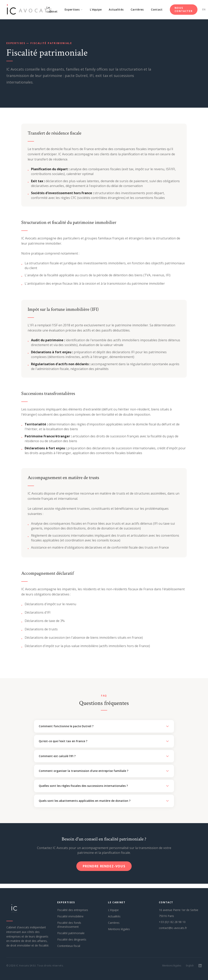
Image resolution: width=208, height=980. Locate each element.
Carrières (137, 9)
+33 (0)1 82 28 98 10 (172, 922)
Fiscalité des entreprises (73, 910)
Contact (157, 9)
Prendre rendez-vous (104, 866)
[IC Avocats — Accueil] (25, 10)
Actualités (116, 9)
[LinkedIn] (200, 966)
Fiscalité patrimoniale (71, 933)
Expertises (74, 9)
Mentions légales (119, 929)
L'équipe (96, 9)
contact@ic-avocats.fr (173, 928)
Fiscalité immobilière (70, 916)
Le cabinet (52, 9)
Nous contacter (184, 9)
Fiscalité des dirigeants (72, 939)
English (190, 966)
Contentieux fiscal (69, 946)
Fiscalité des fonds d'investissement (69, 925)
